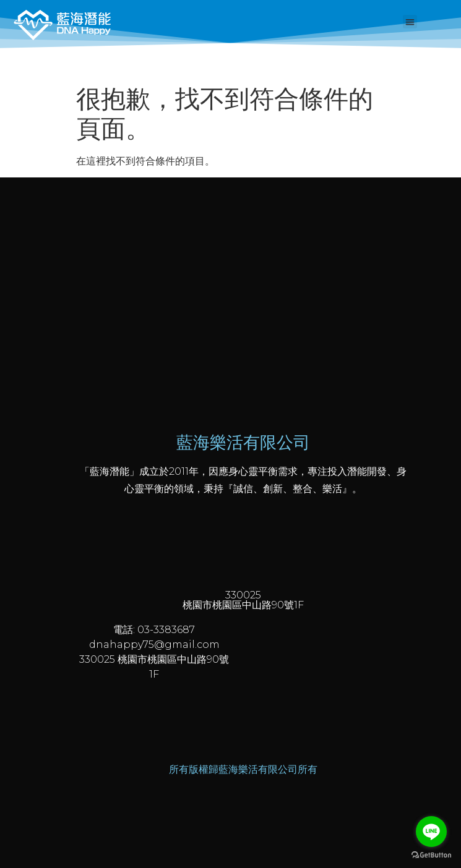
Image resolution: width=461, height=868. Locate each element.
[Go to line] (431, 832)
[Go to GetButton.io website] (431, 855)
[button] (410, 22)
